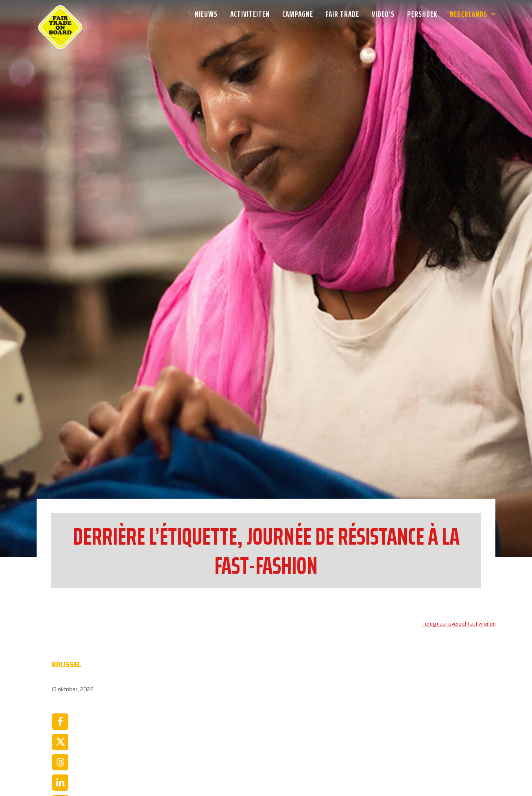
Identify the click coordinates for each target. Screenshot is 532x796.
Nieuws (206, 14)
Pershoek (422, 14)
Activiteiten (250, 14)
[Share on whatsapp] (60, 703)
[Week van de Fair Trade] (60, 14)
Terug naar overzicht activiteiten (459, 524)
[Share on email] (60, 724)
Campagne (298, 14)
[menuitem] (209, 14)
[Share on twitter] (60, 642)
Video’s (383, 14)
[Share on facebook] (60, 622)
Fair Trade (342, 14)
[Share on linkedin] (60, 683)
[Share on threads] (60, 663)
